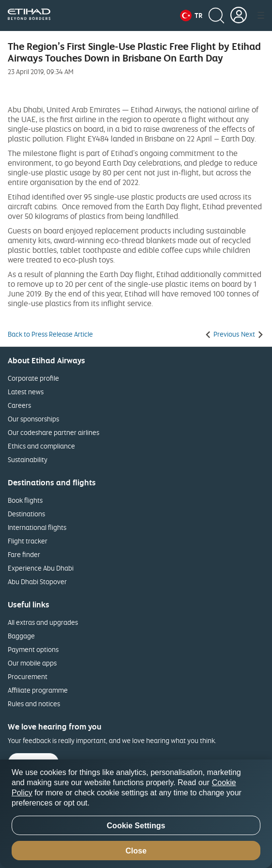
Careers (19, 405)
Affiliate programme (38, 690)
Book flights (25, 500)
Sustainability (28, 459)
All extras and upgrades (43, 622)
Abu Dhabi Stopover (37, 581)
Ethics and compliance (41, 446)
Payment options (33, 649)
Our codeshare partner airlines (53, 432)
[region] (136, 814)
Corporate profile (33, 378)
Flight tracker (28, 541)
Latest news (26, 392)
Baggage (21, 636)
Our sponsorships (33, 419)
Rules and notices (34, 704)
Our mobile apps (32, 663)
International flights (37, 527)
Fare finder (24, 554)
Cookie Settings (136, 826)
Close (136, 851)
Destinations (26, 514)
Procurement (28, 676)
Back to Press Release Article (50, 334)
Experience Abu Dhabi (41, 568)
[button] (191, 15)
